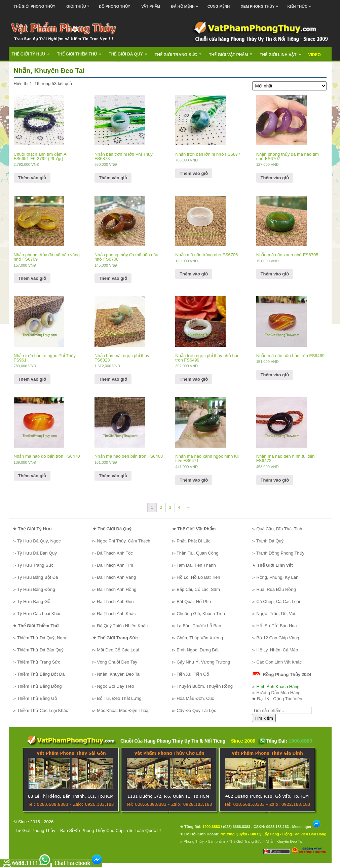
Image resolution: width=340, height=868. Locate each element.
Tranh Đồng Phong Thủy (280, 553)
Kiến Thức (301, 4)
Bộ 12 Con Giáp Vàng (278, 638)
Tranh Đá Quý (270, 541)
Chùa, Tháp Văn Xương (200, 638)
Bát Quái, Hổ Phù (194, 601)
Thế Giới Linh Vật (282, 52)
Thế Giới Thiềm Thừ (81, 52)
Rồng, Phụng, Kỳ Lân (277, 577)
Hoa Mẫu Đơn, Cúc (195, 698)
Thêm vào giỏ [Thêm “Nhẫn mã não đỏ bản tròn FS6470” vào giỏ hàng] (32, 476)
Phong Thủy (194, 841)
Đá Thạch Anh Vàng (116, 577)
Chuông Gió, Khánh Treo (201, 614)
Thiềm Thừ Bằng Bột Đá (41, 674)
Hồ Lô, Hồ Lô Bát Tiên (198, 577)
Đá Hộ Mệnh (186, 4)
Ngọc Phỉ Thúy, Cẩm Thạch (124, 541)
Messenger (307, 827)
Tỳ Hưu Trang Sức (35, 565)
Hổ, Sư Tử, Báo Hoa (276, 626)
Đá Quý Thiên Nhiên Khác (122, 626)
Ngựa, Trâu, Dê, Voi (276, 614)
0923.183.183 (278, 827)
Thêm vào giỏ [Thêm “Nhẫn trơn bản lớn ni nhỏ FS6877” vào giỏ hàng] (194, 173)
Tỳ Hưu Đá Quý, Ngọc (39, 541)
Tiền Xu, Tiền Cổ (193, 674)
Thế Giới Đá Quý (130, 52)
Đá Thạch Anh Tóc (115, 553)
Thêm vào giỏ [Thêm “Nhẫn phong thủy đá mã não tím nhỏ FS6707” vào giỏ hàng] (275, 178)
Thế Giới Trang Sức (180, 52)
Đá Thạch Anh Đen (115, 601)
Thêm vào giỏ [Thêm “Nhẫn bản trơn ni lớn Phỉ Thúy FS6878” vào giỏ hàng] (113, 178)
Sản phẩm (217, 841)
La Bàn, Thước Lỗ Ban (199, 626)
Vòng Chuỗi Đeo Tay (117, 662)
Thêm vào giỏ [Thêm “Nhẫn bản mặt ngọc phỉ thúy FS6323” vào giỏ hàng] (113, 379)
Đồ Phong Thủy (115, 6)
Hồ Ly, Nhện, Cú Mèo (277, 650)
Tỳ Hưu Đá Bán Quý (37, 553)
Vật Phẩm (151, 6)
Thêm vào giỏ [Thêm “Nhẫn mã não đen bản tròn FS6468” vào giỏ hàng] (113, 476)
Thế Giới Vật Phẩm (233, 52)
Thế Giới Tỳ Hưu (33, 52)
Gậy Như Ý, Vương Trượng (203, 662)
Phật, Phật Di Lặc (193, 541)
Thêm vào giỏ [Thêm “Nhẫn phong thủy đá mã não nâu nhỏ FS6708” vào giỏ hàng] (113, 278)
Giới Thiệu (79, 4)
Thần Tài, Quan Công (198, 553)
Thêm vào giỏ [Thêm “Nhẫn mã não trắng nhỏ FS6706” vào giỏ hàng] (194, 274)
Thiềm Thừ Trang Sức (39, 662)
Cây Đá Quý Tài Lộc (196, 710)
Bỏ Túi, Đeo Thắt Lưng (119, 698)
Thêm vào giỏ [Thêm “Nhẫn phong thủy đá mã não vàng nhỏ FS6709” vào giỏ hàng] (32, 278)
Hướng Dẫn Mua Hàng (278, 693)
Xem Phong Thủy (261, 4)
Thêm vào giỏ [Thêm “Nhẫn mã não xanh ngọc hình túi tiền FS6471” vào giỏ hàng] (194, 480)
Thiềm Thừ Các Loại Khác (43, 710)
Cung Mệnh (219, 6)
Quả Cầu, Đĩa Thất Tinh (279, 529)
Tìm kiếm (264, 718)
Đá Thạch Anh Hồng (117, 589)
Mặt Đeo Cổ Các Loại (118, 650)
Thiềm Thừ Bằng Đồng (40, 686)
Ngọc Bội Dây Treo (116, 686)
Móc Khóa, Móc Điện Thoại (123, 710)
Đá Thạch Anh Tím (115, 565)
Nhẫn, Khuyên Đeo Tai (119, 674)
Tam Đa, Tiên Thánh (196, 565)
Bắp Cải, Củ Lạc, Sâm (198, 589)
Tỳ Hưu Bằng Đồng (36, 589)
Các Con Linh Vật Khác (279, 662)
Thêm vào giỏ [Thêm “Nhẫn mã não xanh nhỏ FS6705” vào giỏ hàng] (275, 274)
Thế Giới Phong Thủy (35, 6)
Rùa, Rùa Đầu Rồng (276, 589)
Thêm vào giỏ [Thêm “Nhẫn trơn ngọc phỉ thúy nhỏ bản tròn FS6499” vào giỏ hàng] (194, 379)
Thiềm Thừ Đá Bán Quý (40, 650)
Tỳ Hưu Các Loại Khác (39, 614)
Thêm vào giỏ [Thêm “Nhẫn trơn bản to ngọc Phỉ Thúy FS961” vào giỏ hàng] (32, 379)
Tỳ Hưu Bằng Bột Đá (38, 577)
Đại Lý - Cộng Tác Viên (279, 699)
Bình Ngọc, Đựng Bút (198, 650)
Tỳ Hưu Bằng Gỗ (34, 601)
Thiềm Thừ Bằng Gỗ (37, 698)
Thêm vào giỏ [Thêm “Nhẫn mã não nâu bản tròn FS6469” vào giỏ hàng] (275, 375)
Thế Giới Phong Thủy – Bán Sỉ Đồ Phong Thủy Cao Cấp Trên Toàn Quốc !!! (87, 831)
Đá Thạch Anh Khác (116, 614)
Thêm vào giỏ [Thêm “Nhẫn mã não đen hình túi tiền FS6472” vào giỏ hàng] (275, 480)
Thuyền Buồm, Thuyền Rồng (205, 686)
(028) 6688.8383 (237, 827)
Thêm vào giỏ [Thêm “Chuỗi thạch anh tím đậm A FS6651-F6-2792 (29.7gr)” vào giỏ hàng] (32, 178)
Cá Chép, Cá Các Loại (278, 601)
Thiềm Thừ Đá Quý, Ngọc (42, 638)
